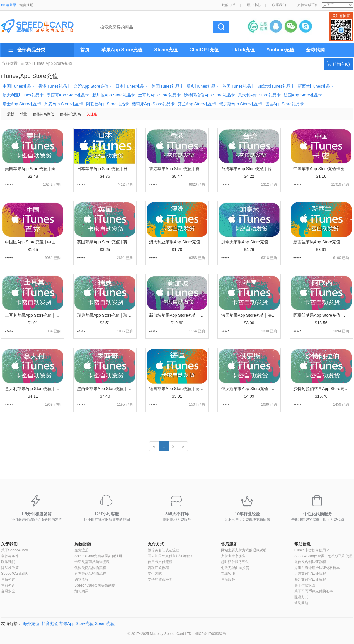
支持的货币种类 (160, 579)
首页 (85, 50)
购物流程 (81, 579)
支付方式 (156, 544)
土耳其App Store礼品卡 (159, 95)
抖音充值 (50, 623)
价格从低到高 (70, 114)
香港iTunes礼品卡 (55, 86)
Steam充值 (166, 50)
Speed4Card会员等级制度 (95, 585)
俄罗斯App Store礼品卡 (241, 104)
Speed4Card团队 (15, 574)
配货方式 (301, 597)
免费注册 (26, 5)
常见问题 (301, 603)
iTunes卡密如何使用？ (312, 550)
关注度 (92, 114)
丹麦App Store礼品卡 (64, 104)
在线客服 (228, 574)
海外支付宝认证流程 (310, 579)
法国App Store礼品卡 (303, 95)
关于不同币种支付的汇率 (314, 591)
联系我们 (279, 5)
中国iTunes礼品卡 (19, 86)
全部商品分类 (31, 50)
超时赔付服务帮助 (235, 562)
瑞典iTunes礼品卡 (203, 86)
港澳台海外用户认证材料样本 (317, 568)
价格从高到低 (43, 114)
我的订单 (229, 5)
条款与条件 (10, 556)
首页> (25, 63)
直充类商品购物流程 (90, 574)
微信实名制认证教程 (310, 562)
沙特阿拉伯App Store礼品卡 (209, 95)
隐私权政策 (10, 568)
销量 (23, 114)
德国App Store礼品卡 (285, 104)
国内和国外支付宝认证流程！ (171, 556)
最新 (11, 114)
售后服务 (229, 544)
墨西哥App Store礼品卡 (68, 95)
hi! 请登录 (9, 5)
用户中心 (254, 5)
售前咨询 (8, 585)
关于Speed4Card (15, 550)
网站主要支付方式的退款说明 (244, 550)
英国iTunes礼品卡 (239, 86)
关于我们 (9, 544)
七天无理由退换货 (235, 568)
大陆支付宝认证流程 (310, 574)
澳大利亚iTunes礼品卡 (23, 95)
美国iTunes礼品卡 (168, 86)
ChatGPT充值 (204, 50)
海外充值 (31, 623)
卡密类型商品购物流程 (92, 562)
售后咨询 (8, 579)
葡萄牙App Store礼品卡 (153, 104)
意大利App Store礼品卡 (259, 95)
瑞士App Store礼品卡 (22, 104)
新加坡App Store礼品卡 (114, 95)
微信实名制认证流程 (164, 550)
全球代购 (315, 50)
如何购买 (81, 591)
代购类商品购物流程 (90, 568)
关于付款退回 (305, 585)
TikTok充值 (243, 50)
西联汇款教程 (158, 568)
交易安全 (8, 591)
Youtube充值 (280, 50)
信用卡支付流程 (160, 562)
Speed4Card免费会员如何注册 (98, 556)
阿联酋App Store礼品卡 (108, 104)
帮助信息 (302, 544)
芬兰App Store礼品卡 (197, 104)
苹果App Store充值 (122, 50)
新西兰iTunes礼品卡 (316, 86)
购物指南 (83, 544)
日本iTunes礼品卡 (132, 86)
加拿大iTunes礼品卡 (276, 86)
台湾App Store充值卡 (93, 86)
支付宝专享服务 (233, 556)
